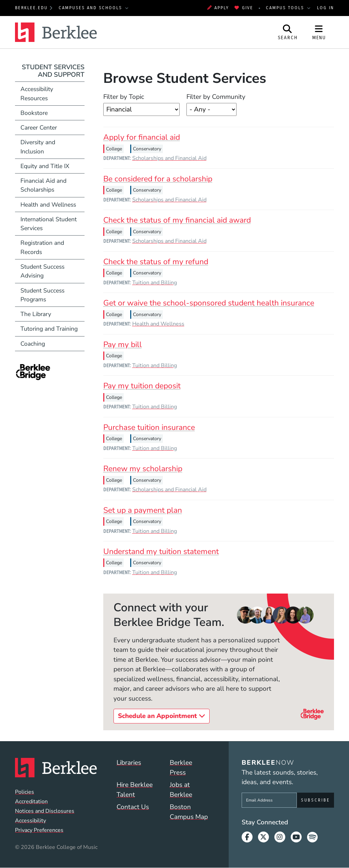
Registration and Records (42, 247)
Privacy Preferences (39, 830)
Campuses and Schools (91, 8)
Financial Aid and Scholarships (43, 185)
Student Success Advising (42, 271)
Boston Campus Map (189, 812)
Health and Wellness (158, 324)
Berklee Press (181, 768)
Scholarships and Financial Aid (169, 158)
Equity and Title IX (45, 166)
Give (244, 8)
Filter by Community (216, 97)
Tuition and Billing (155, 283)
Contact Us (133, 807)
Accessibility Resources (37, 93)
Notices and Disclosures (45, 811)
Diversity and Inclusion (38, 147)
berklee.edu (31, 8)
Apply (218, 8)
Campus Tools (286, 8)
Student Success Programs (42, 295)
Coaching (33, 344)
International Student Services (49, 224)
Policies (25, 792)
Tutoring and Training (49, 329)
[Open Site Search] (288, 32)
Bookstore (52, 113)
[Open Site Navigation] (319, 32)
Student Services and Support (53, 71)
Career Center (39, 128)
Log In (325, 8)
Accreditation (31, 802)
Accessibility (31, 821)
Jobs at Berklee (181, 790)
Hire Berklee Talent (135, 790)
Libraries (129, 763)
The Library (36, 314)
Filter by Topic (124, 97)
